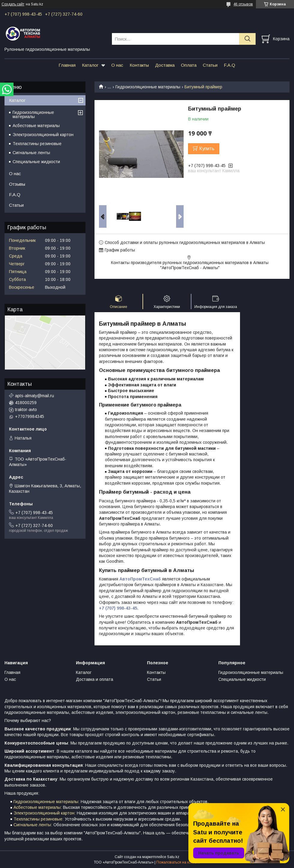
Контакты (139, 65)
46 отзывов (243, 4)
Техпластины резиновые (37, 144)
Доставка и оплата (94, 679)
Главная (67, 65)
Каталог (90, 65)
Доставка (165, 65)
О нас (117, 65)
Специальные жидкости (36, 162)
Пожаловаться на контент (178, 862)
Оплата (189, 65)
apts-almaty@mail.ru (34, 396)
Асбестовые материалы (36, 126)
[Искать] (247, 39)
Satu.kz (173, 857)
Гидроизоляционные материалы (148, 87)
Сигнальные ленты (31, 153)
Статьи (210, 65)
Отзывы (17, 184)
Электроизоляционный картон (43, 135)
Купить (207, 149)
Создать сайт (13, 4)
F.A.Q (229, 65)
